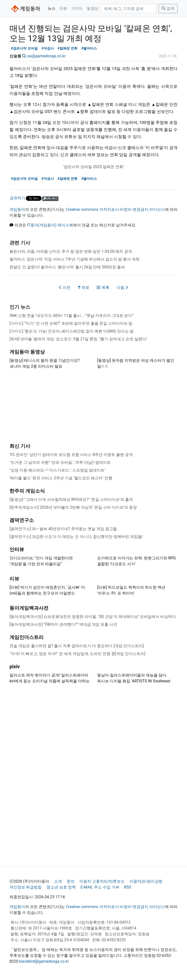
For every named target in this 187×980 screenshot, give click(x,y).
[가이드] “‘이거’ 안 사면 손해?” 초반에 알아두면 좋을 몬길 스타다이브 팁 (71, 323)
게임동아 (17, 209)
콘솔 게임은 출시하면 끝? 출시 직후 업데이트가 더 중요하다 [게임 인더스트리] (77, 646)
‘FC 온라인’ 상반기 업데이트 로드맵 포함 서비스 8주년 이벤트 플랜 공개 (71, 455)
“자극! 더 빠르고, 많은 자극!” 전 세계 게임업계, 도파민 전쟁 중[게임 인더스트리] (77, 654)
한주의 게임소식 (27, 491)
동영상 (93, 8)
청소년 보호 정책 (61, 887)
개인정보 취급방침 (26, 887)
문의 (71, 881)
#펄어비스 (89, 48)
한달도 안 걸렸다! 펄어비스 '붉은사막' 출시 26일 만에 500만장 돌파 (67, 267)
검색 (168, 8)
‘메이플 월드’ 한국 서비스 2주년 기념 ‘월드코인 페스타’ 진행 (61, 478)
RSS (128, 887)
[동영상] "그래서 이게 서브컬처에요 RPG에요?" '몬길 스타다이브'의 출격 (71, 500)
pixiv (15, 667)
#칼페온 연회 (67, 48)
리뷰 (63, 8)
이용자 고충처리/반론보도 (102, 881)
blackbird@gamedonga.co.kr (44, 961)
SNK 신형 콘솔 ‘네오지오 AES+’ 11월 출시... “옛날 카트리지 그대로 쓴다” (71, 316)
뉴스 (52, 8)
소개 (58, 881)
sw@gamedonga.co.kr (46, 56)
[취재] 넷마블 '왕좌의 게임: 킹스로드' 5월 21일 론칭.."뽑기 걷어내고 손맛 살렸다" (78, 339)
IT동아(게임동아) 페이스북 (50, 225)
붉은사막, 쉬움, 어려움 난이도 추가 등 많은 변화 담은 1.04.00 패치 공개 (71, 251)
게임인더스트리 (27, 637)
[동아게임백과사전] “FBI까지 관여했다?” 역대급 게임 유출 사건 (63, 624)
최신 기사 (20, 446)
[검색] (129, 9)
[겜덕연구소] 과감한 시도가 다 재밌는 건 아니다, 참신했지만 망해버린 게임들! (76, 537)
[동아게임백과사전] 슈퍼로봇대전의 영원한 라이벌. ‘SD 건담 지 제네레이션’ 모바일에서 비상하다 (93, 617)
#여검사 (48, 48)
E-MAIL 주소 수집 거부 (100, 887)
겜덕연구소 (22, 520)
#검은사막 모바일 (24, 48)
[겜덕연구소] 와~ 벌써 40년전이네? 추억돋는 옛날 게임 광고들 (63, 529)
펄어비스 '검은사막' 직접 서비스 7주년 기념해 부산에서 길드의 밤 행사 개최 (75, 259)
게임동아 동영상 (27, 352)
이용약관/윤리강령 (146, 881)
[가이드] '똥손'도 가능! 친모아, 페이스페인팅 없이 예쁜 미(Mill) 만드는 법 (72, 331)
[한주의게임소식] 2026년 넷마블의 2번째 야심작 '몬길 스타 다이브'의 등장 (73, 507)
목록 (103, 288)
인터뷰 (17, 549)
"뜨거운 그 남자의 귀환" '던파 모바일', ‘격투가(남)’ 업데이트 (60, 462)
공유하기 (18, 198)
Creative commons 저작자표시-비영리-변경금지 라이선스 (115, 209)
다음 (122, 288)
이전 (65, 288)
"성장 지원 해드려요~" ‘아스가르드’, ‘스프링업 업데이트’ (57, 470)
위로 (84, 288)
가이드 (77, 8)
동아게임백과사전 (29, 608)
